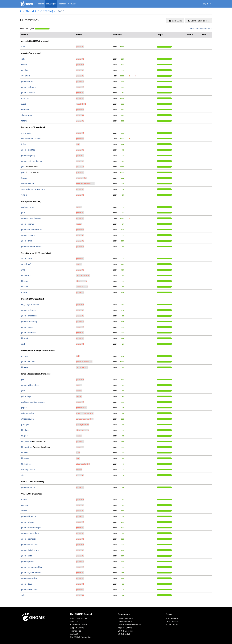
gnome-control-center (31, 218)
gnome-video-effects (30, 385)
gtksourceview (28, 413)
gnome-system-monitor (32, 573)
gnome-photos (28, 561)
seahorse (25, 109)
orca (23, 47)
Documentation (125, 621)
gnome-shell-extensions (32, 246)
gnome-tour (27, 584)
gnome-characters (29, 316)
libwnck (25, 338)
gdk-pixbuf (26, 264)
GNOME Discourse (126, 631)
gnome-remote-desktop (32, 567)
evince (24, 511)
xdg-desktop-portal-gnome (33, 189)
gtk (23, 167)
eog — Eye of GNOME (30, 304)
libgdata (25, 430)
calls (23, 59)
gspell (24, 408)
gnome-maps (27, 327)
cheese (24, 64)
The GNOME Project (81, 614)
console (25, 505)
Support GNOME (77, 628)
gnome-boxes (27, 81)
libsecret (25, 458)
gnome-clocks (27, 522)
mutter (24, 292)
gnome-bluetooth (29, 516)
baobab (25, 499)
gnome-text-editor (29, 578)
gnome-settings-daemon (32, 161)
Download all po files (199, 21)
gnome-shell (27, 241)
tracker (24, 178)
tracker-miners (28, 184)
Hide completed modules (201, 28)
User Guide (175, 21)
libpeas (24, 453)
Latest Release (172, 621)
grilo (23, 391)
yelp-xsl (25, 195)
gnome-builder (28, 362)
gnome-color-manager (31, 528)
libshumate (26, 464)
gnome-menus (28, 224)
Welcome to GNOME (79, 625)
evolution (26, 76)
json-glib (25, 424)
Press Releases (172, 618)
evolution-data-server (31, 139)
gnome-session (28, 235)
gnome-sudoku (28, 487)
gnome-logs (27, 556)
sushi (24, 344)
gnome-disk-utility (29, 321)
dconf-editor (27, 133)
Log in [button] (206, 4)
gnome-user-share (29, 589)
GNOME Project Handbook (129, 625)
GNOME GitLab (124, 634)
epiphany (25, 70)
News (169, 614)
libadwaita (26, 275)
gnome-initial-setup (30, 550)
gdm (23, 213)
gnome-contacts (28, 539)
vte (23, 475)
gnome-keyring (28, 155)
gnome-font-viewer (30, 544)
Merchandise (75, 631)
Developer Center (126, 618)
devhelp (25, 356)
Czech (60, 11)
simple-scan (27, 115)
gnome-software (28, 87)
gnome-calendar (29, 310)
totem (24, 121)
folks (23, 144)
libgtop (24, 436)
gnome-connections (30, 533)
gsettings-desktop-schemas (33, 402)
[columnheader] (47, 35)
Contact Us (75, 634)
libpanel (25, 367)
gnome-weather (28, 93)
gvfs (23, 270)
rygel (24, 104)
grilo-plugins (27, 396)
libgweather (27, 441)
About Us (74, 621)
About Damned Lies (78, 618)
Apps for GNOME (125, 628)
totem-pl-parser (28, 469)
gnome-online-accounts (32, 229)
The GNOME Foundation (80, 637)
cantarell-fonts (28, 207)
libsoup (25, 281)
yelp (23, 595)
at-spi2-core (26, 259)
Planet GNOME (172, 625)
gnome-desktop (28, 150)
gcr (23, 379)
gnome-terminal (28, 333)
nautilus (25, 98)
